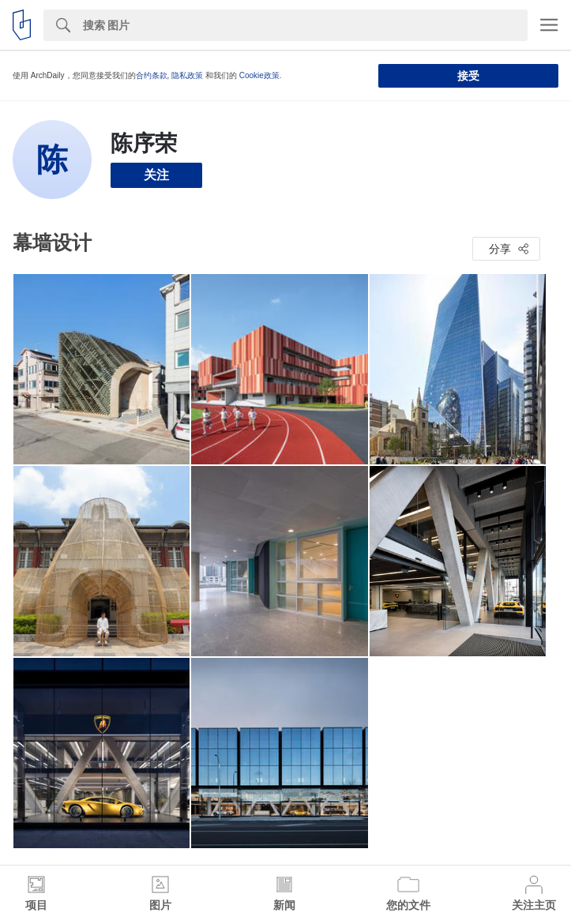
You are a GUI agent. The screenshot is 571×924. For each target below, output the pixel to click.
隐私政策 (187, 75)
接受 (468, 76)
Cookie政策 (259, 75)
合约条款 (152, 75)
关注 (156, 175)
